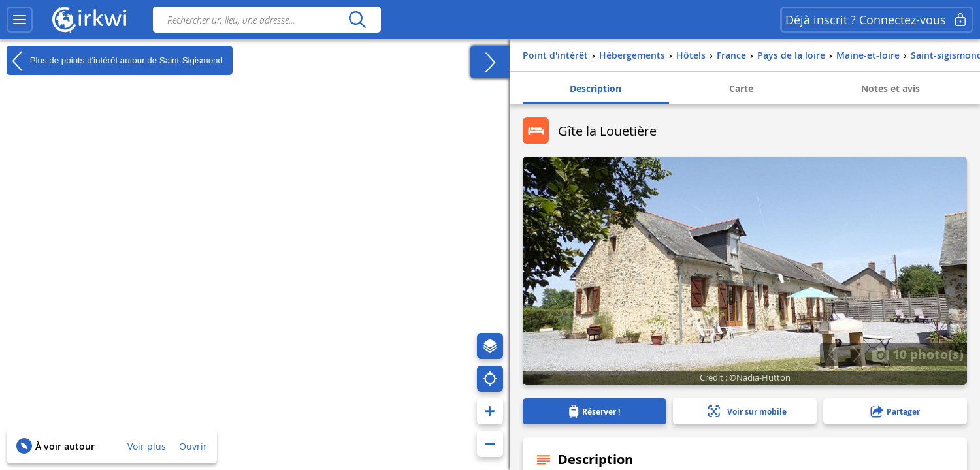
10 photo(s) (918, 354)
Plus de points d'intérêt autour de (115, 61)
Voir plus (147, 446)
